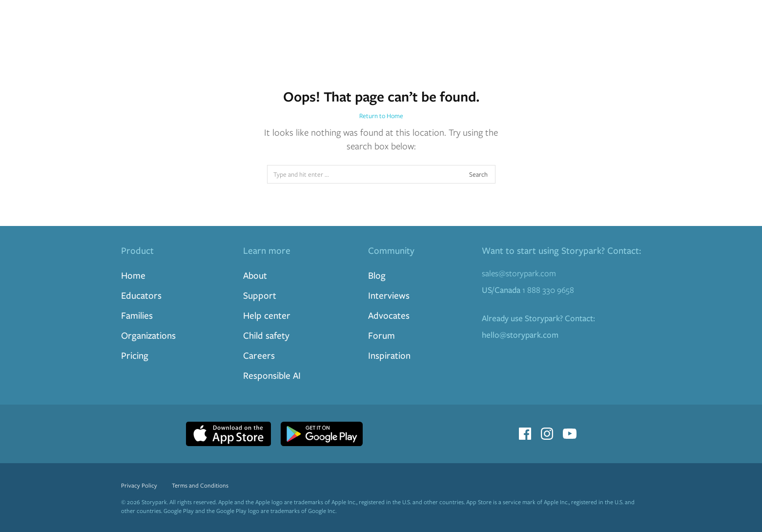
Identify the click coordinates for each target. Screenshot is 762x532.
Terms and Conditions (200, 485)
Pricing (135, 355)
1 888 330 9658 (528, 290)
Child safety (266, 335)
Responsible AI (272, 375)
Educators (141, 295)
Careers (259, 355)
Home (133, 275)
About (255, 275)
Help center (267, 315)
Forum (381, 335)
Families (137, 315)
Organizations (148, 335)
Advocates (389, 315)
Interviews (389, 295)
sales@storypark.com (519, 273)
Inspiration (389, 355)
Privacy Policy (139, 485)
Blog (377, 275)
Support (260, 295)
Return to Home (381, 116)
